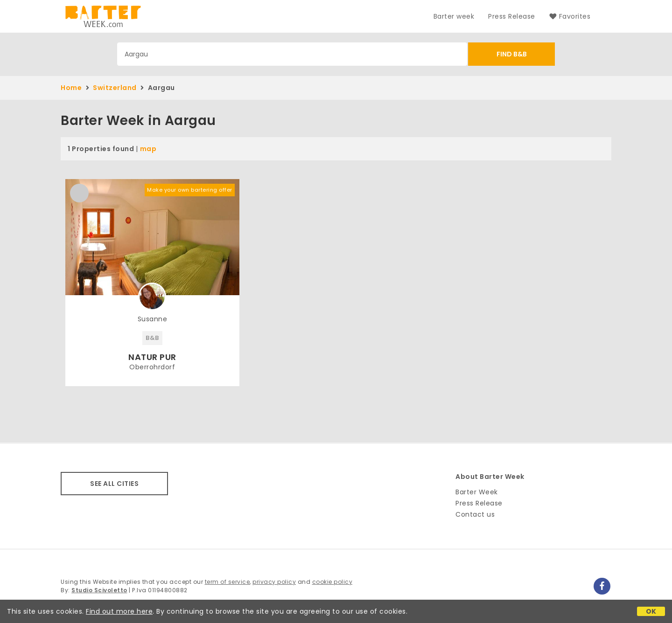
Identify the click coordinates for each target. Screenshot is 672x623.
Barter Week (477, 492)
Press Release (512, 16)
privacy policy (274, 582)
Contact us (475, 514)
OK (651, 611)
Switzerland (115, 88)
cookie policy (332, 582)
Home (71, 88)
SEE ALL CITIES (114, 484)
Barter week (454, 16)
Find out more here (119, 611)
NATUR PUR (152, 357)
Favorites (570, 16)
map (148, 149)
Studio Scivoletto (99, 590)
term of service (227, 582)
